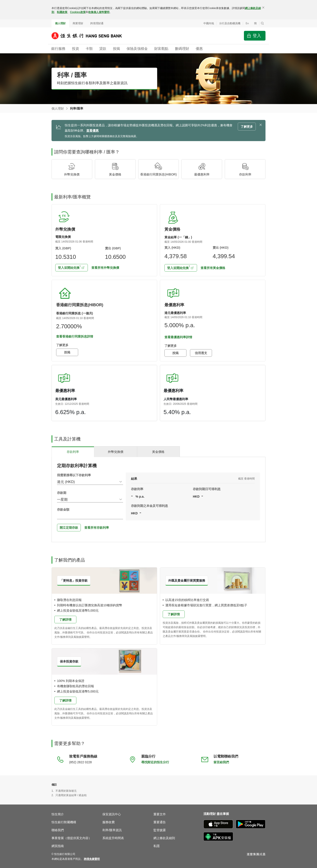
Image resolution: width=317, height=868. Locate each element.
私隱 (157, 846)
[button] (262, 23)
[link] (92, 859)
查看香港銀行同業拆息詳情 (75, 336)
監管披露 (160, 830)
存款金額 (63, 510)
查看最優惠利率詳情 (178, 337)
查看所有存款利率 (97, 528)
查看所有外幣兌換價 (105, 268)
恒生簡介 (58, 814)
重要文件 (160, 814)
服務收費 (109, 822)
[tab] (73, 452)
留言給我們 (221, 762)
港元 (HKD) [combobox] (66, 482)
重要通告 (160, 822)
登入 (257, 36)
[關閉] (263, 7)
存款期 (62, 493)
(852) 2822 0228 (80, 762)
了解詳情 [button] (65, 620)
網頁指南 (58, 846)
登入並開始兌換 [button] (69, 267)
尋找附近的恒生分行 (155, 762)
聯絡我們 (58, 830)
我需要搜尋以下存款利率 (74, 475)
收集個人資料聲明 (99, 12)
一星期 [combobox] (62, 499)
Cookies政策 (78, 12)
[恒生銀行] (90, 36)
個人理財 (60, 23)
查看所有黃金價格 (213, 268)
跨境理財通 (97, 23)
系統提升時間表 (113, 838)
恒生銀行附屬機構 (64, 822)
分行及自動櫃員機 (230, 23)
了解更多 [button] (247, 127)
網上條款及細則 (164, 838)
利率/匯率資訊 (112, 830)
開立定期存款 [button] (69, 528)
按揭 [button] (67, 352)
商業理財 (78, 23)
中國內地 (209, 23)
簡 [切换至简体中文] (255, 23)
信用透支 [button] (201, 353)
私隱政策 (62, 12)
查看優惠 (92, 131)
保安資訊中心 (112, 814)
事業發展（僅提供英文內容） (72, 838)
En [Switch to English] (247, 23)
